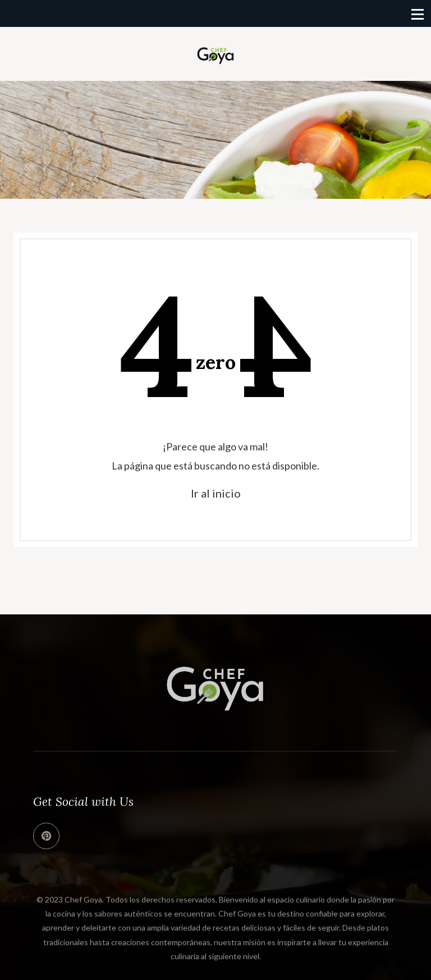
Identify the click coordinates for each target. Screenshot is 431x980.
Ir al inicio (216, 493)
